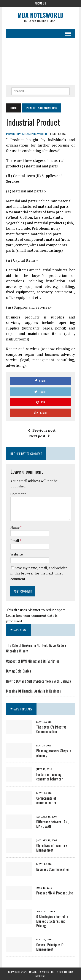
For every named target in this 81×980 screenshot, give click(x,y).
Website (17, 554)
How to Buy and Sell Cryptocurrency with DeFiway (38, 681)
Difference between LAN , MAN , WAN (53, 824)
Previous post (42, 430)
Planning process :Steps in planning (54, 753)
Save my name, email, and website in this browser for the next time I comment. (39, 573)
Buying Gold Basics (19, 671)
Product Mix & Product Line (55, 893)
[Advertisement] (40, 62)
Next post (40, 436)
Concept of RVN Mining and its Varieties (33, 661)
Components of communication (46, 800)
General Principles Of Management (50, 947)
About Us (40, 3)
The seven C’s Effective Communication (51, 729)
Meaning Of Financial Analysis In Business (33, 691)
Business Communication (53, 869)
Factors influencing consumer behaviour (50, 777)
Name (15, 527)
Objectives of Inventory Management (52, 848)
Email (15, 541)
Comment (18, 494)
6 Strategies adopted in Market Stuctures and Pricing (52, 921)
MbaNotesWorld (35, 134)
